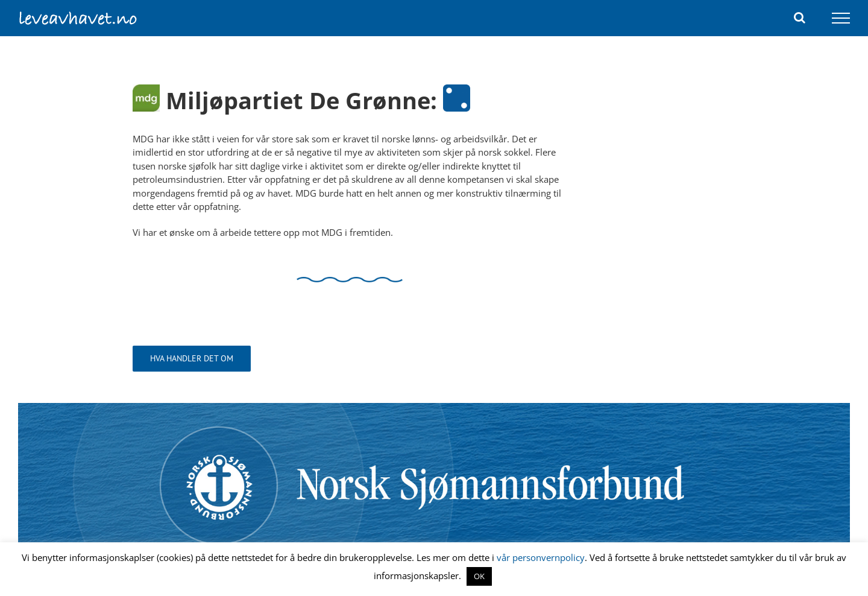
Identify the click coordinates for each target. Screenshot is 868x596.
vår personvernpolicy (541, 557)
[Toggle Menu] (841, 18)
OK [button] (479, 576)
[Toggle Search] (800, 17)
